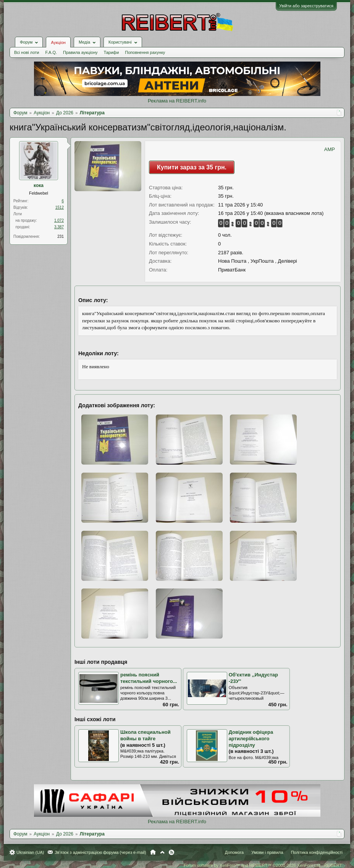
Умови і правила (267, 852)
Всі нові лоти (27, 52)
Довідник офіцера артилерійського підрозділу (251, 738)
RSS (171, 852)
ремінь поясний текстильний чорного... (149, 678)
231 (61, 237)
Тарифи (112, 52)
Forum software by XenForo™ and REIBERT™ (263, 865)
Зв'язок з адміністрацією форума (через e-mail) (100, 852)
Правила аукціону (80, 52)
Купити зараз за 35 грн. (192, 167)
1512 (60, 207)
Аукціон (58, 42)
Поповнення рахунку (145, 52)
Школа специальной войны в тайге (145, 735)
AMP (330, 149)
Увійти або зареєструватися (306, 6)
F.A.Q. (51, 52)
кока (39, 185)
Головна (153, 852)
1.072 (59, 220)
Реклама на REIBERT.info (177, 101)
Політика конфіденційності (317, 852)
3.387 (59, 227)
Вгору (162, 852)
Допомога (234, 852)
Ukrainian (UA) (30, 852)
